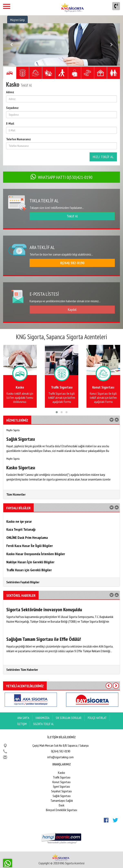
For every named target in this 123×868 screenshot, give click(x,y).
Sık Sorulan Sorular (69, 718)
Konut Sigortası (61, 782)
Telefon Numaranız (18, 139)
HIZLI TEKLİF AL (103, 157)
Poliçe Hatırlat (97, 718)
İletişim (22, 724)
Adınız (10, 92)
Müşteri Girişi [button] (17, 20)
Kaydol (72, 309)
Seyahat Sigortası (61, 791)
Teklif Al (72, 216)
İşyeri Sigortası (61, 786)
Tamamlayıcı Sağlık (62, 800)
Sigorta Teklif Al (43, 724)
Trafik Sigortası (62, 777)
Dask (61, 805)
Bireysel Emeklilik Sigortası (61, 810)
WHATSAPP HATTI (61, 177)
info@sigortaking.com (60, 757)
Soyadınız (12, 108)
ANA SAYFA (23, 718)
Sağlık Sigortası (62, 796)
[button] (12, 44)
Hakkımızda (42, 718)
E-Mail (10, 123)
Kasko (61, 773)
